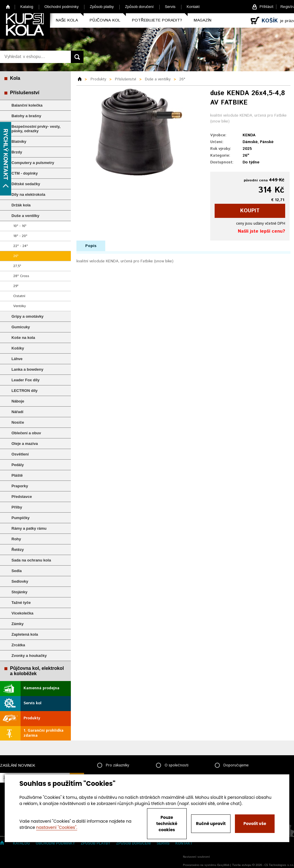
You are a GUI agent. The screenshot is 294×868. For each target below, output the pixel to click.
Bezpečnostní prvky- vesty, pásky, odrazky (36, 129)
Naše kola (67, 20)
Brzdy (17, 152)
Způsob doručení (139, 7)
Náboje (18, 401)
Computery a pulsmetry (33, 163)
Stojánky (19, 592)
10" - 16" (20, 226)
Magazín (203, 20)
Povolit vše (255, 824)
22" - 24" (21, 246)
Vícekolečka (22, 613)
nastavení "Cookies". (57, 827)
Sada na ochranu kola (31, 560)
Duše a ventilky (25, 216)
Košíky (18, 348)
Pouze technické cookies (167, 824)
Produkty (32, 718)
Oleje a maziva (25, 444)
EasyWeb (223, 865)
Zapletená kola (25, 634)
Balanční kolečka (27, 105)
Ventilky (20, 306)
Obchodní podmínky (61, 7)
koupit (250, 211)
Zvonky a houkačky (29, 656)
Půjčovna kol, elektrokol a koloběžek (37, 671)
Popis (91, 246)
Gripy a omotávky (27, 316)
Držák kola (21, 205)
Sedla (17, 571)
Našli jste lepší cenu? (262, 231)
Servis (170, 7)
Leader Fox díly (25, 380)
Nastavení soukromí (196, 857)
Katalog (27, 7)
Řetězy (18, 550)
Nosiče (18, 422)
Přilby (17, 507)
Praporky (20, 486)
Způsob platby (102, 7)
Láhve (17, 359)
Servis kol (32, 703)
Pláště (17, 475)
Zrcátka (18, 645)
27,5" (17, 266)
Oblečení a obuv (26, 433)
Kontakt (193, 7)
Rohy (16, 539)
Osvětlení (20, 454)
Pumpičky (20, 518)
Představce (22, 497)
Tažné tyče (21, 603)
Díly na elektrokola (28, 194)
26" (16, 256)
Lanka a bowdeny (27, 369)
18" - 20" (20, 236)
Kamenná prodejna (41, 688)
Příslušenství (25, 93)
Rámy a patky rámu (29, 528)
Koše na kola (23, 338)
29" (16, 286)
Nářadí (17, 412)
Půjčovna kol (105, 20)
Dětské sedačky (26, 184)
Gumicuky (21, 327)
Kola (15, 78)
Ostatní (19, 296)
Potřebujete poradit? (157, 20)
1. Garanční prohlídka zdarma (44, 733)
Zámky (17, 624)
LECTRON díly (25, 391)
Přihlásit (267, 7)
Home (8, 7)
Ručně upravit (211, 824)
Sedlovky (20, 581)
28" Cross (21, 276)
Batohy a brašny (26, 116)
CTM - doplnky (25, 173)
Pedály (18, 465)
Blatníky (19, 141)
